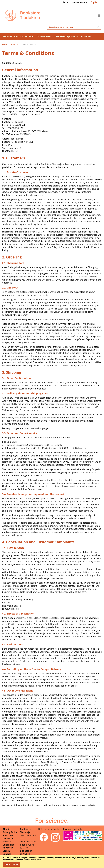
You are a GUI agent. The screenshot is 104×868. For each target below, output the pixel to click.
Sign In (65, 2)
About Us (7, 829)
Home (5, 44)
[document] (52, 862)
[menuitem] (12, 36)
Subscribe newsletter (8, 837)
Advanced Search (8, 849)
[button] (97, 2)
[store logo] (23, 15)
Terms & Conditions (8, 843)
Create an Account (79, 2)
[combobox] (74, 27)
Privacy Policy (10, 832)
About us (15, 44)
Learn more (36, 860)
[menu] (52, 36)
